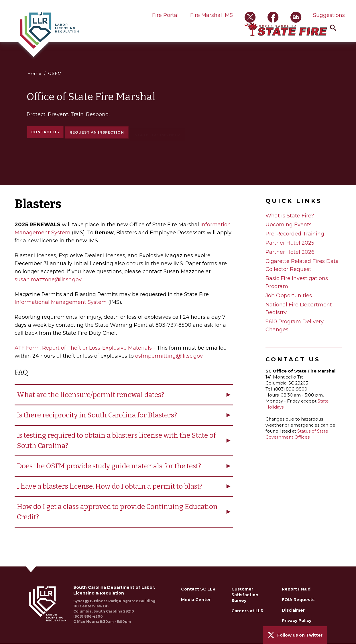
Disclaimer (293, 610)
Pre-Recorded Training (295, 234)
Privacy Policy (297, 621)
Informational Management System (61, 302)
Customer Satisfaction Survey (245, 595)
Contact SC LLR (198, 589)
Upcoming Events (289, 225)
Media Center (196, 600)
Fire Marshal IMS (212, 15)
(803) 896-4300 (88, 616)
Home (35, 74)
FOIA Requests (298, 600)
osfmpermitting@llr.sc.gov (169, 356)
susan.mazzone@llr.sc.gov (48, 280)
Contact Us (45, 132)
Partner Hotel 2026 (290, 252)
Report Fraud (296, 589)
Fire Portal (165, 15)
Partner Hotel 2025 (290, 243)
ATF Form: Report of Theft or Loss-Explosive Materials (83, 348)
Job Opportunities (289, 296)
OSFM (55, 74)
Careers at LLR (247, 611)
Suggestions (329, 15)
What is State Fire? (290, 216)
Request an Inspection (97, 135)
